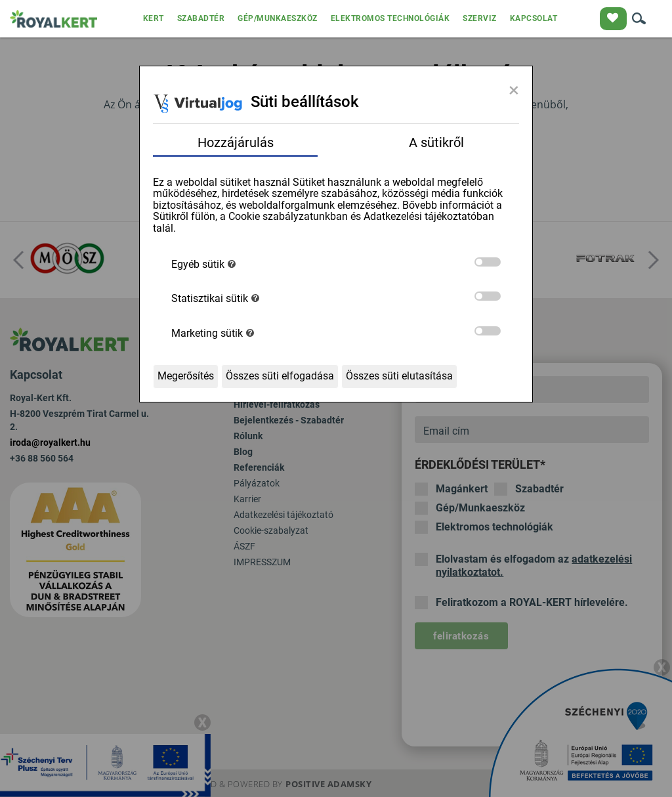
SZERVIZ (480, 18)
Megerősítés (186, 376)
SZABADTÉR (201, 18)
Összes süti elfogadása (280, 376)
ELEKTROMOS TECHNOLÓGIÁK (390, 18)
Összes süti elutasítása (399, 376)
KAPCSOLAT (534, 18)
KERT (154, 18)
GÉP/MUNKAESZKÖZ (278, 18)
